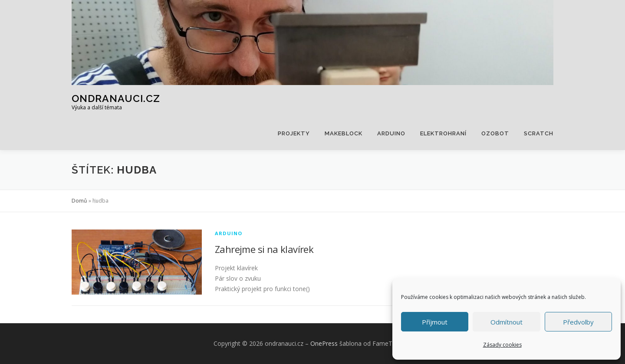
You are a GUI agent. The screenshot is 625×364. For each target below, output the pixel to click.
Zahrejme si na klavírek (264, 249)
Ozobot (495, 133)
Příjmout (435, 322)
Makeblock (344, 133)
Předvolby (578, 322)
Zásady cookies (502, 345)
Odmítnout (507, 322)
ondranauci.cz (116, 98)
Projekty (294, 133)
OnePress (324, 343)
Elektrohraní (443, 133)
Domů (79, 201)
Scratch (539, 133)
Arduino (391, 133)
